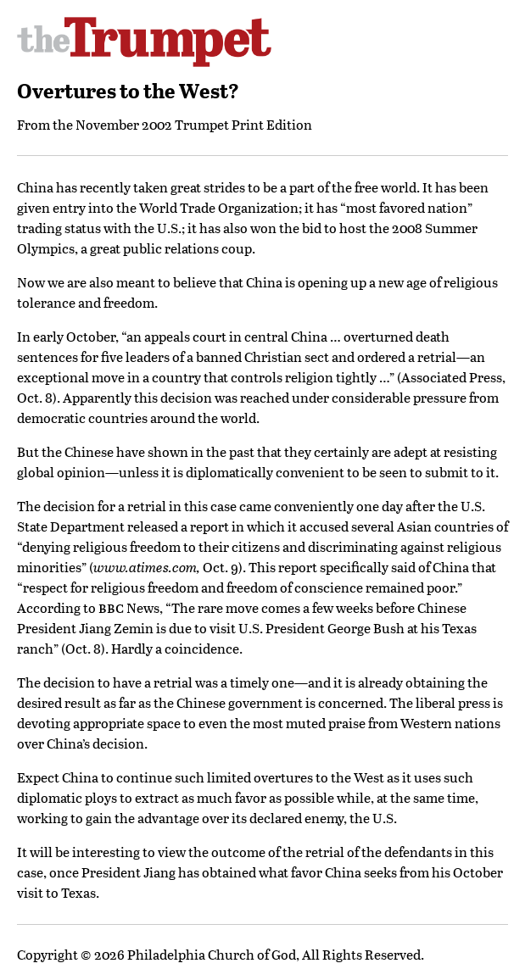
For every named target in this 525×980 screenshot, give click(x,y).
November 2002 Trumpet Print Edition (194, 124)
